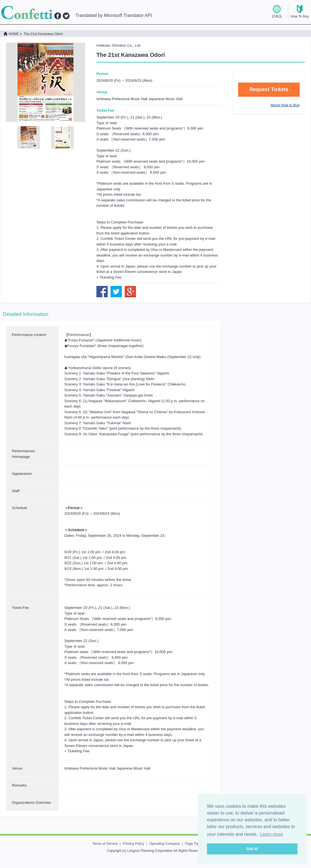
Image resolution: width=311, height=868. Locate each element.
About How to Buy (285, 105)
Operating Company (164, 844)
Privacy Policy (134, 844)
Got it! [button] (252, 849)
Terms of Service (105, 844)
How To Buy (300, 16)
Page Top (192, 844)
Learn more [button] (271, 834)
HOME (11, 34)
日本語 (277, 16)
